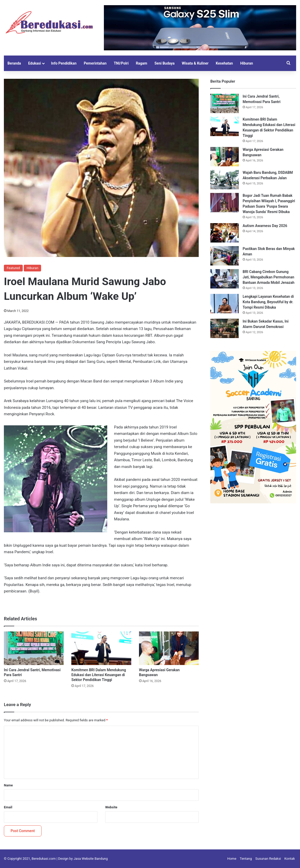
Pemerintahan (95, 63)
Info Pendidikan (64, 63)
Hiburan (247, 63)
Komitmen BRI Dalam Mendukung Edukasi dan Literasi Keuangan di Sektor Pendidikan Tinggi (99, 675)
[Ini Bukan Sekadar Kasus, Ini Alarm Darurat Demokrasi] (225, 328)
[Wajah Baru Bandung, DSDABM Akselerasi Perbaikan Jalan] (225, 180)
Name (8, 785)
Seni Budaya (165, 63)
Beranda (14, 63)
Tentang (246, 859)
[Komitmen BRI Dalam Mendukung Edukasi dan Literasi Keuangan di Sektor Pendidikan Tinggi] (101, 648)
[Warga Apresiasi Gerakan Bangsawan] (169, 648)
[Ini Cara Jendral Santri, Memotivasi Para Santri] (34, 648)
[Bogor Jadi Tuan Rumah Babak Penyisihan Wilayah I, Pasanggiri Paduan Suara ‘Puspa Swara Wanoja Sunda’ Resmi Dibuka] (225, 203)
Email (8, 807)
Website (111, 807)
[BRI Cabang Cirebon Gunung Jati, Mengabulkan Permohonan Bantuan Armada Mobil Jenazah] (225, 279)
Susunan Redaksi (268, 859)
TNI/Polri (121, 63)
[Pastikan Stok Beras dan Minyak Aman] (225, 256)
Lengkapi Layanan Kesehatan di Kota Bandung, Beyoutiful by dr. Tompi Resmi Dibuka (268, 302)
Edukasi (34, 63)
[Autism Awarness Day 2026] (225, 233)
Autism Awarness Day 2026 (265, 226)
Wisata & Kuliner (195, 63)
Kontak (290, 859)
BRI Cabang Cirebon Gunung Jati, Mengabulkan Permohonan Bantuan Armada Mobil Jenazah (268, 277)
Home (232, 859)
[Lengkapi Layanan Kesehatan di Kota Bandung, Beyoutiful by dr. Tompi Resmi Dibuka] (225, 304)
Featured (13, 268)
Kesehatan (224, 63)
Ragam (142, 63)
